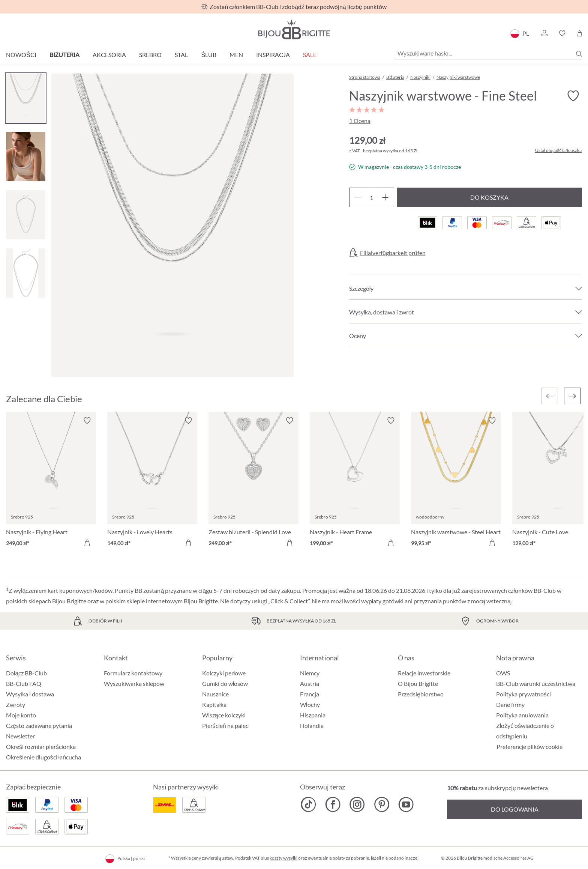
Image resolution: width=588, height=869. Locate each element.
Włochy (310, 704)
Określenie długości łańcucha (43, 757)
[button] (544, 33)
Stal (181, 55)
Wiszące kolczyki (224, 715)
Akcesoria (109, 55)
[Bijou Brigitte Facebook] (333, 804)
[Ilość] (372, 197)
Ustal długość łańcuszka (558, 150)
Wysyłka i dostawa (30, 694)
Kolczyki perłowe (224, 673)
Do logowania (515, 809)
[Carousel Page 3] (26, 215)
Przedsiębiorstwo (421, 694)
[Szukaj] (579, 54)
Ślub (209, 55)
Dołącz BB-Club (26, 673)
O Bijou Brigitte (418, 683)
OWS (503, 673)
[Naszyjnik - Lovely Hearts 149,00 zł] (152, 483)
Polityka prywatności (523, 694)
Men (236, 55)
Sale (310, 55)
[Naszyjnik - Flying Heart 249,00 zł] (51, 483)
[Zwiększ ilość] (385, 197)
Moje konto (21, 715)
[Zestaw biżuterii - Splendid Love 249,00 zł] (253, 483)
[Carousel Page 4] (26, 273)
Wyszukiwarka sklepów (134, 683)
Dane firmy (510, 704)
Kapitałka (214, 704)
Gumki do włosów (225, 683)
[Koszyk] (580, 33)
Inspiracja (273, 55)
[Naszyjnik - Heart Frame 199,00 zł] (355, 483)
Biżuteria (65, 55)
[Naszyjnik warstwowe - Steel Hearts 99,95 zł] (456, 483)
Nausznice (215, 694)
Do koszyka (489, 197)
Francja (310, 694)
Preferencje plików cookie (529, 747)
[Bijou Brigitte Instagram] (357, 804)
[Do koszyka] (87, 543)
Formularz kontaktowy (133, 673)
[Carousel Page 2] (26, 156)
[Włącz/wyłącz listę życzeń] (573, 96)
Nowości (21, 55)
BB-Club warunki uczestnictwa (536, 683)
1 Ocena (360, 121)
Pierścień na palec (225, 725)
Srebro (150, 55)
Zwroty (16, 704)
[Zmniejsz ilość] (358, 197)
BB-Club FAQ (24, 683)
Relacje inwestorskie (424, 673)
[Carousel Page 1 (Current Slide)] (26, 98)
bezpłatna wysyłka (381, 151)
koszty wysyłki (283, 858)
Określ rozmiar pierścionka (41, 746)
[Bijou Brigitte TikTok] (308, 804)
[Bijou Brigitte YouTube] (406, 804)
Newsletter (20, 736)
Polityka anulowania (522, 715)
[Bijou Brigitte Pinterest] (382, 804)
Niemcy (310, 673)
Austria (310, 683)
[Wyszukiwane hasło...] (488, 53)
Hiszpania (313, 715)
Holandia (312, 725)
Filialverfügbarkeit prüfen (393, 253)
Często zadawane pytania (39, 725)
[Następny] (572, 396)
